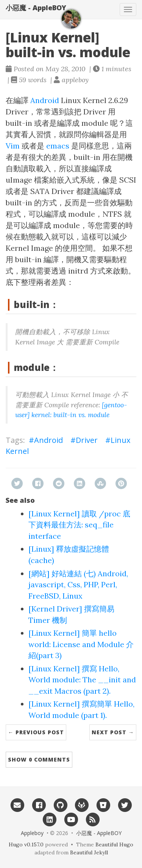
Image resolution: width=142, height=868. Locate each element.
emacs (58, 146)
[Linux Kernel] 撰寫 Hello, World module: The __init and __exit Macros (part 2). (82, 680)
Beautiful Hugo (114, 845)
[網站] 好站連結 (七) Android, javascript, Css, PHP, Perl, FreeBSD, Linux (78, 585)
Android (45, 100)
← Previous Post (36, 732)
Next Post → (113, 732)
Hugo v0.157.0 (26, 845)
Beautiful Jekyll (89, 852)
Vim (13, 146)
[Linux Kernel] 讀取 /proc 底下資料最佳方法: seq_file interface (79, 525)
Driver (87, 440)
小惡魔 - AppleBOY (36, 8)
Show (39, 759)
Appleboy (32, 833)
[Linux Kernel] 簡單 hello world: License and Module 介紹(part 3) (81, 644)
